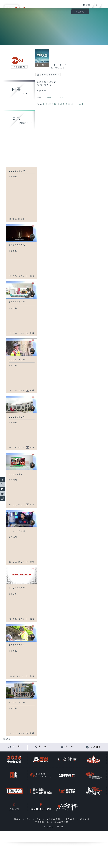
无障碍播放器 (43, 822)
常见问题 (71, 819)
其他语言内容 (62, 822)
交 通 (17, 747)
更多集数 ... (8, 739)
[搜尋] (96, 5)
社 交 (43, 747)
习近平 (80, 104)
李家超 (53, 104)
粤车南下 (71, 104)
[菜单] (105, 4)
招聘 (29, 819)
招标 (39, 819)
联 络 (69, 747)
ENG (85, 5)
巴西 (46, 104)
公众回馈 (96, 747)
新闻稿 (18, 819)
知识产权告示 (54, 819)
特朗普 (61, 104)
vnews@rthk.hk (53, 98)
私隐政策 (86, 819)
